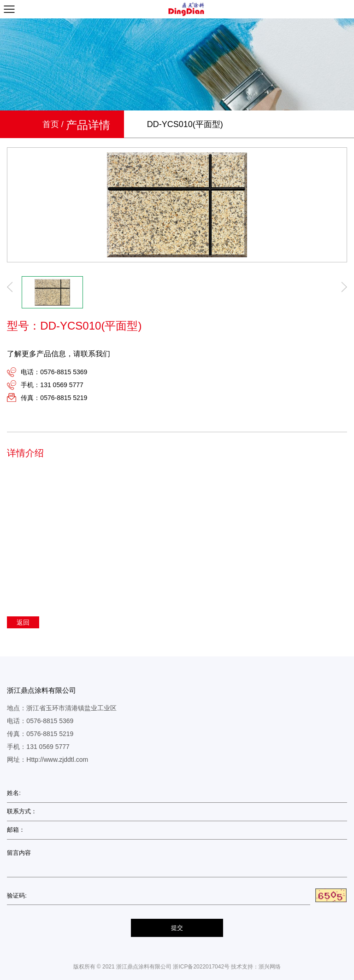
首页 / (54, 124)
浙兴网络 (270, 967)
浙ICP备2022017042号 (201, 967)
